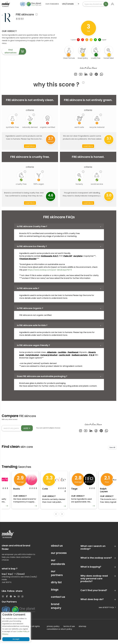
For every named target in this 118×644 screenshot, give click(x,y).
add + (27, 431)
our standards (58, 566)
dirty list (56, 587)
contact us (58, 601)
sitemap (82, 631)
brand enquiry (56, 610)
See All (112, 450)
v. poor (73, 42)
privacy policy (53, 631)
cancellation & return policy (59, 633)
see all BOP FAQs (108, 612)
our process (59, 557)
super (104, 42)
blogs (55, 594)
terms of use (69, 631)
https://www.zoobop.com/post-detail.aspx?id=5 (50, 272)
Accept (16, 639)
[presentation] (56, 518)
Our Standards (52, 6)
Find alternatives (15, 54)
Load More (30, 149)
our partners (57, 577)
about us (57, 550)
